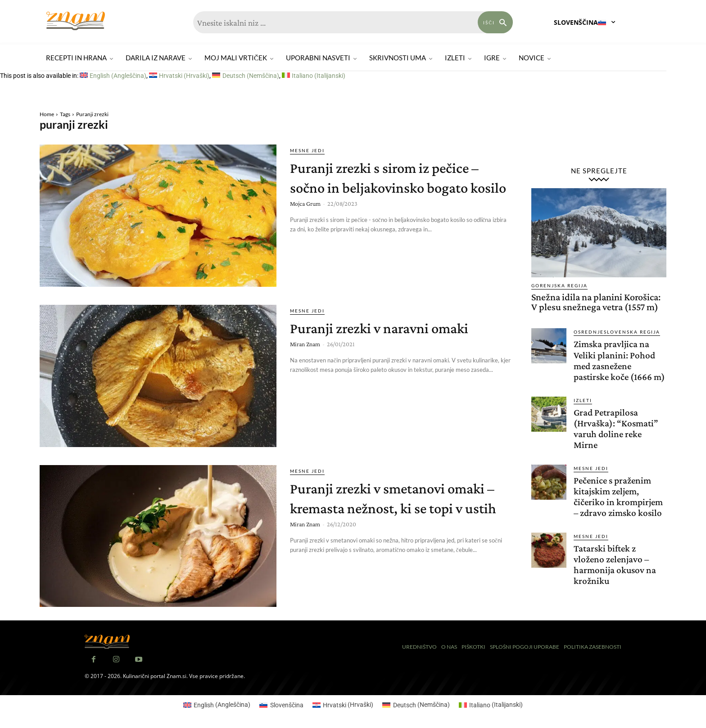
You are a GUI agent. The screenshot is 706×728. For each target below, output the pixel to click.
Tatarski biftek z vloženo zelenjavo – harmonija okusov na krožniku (616, 575)
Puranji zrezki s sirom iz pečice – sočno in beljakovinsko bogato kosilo (402, 187)
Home (47, 114)
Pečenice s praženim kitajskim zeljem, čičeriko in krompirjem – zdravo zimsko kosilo (619, 507)
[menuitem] (113, 76)
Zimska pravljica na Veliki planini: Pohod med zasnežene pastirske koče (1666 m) (615, 366)
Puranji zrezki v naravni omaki (402, 327)
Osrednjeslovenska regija (617, 332)
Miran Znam (305, 344)
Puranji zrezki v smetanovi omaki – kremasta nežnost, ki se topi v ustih (398, 507)
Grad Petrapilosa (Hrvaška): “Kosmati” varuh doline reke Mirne (617, 439)
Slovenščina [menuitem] (287, 705)
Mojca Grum (305, 223)
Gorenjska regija (559, 285)
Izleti (583, 411)
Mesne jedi (307, 150)
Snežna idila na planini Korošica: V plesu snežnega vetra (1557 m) (596, 302)
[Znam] (76, 21)
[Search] (495, 22)
